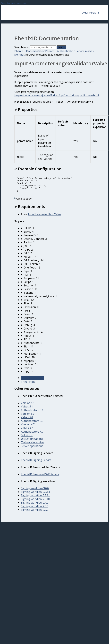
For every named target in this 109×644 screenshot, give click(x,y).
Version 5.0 (28, 418)
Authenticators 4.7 (32, 436)
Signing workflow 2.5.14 (35, 496)
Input (21, 55)
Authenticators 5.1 (32, 414)
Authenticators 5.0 (32, 425)
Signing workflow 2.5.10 (35, 503)
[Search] (43, 47)
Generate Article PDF (32, 382)
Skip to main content (14, 3)
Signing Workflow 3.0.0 (35, 492)
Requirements (30, 210)
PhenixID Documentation (30, 51)
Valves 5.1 (27, 410)
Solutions (27, 439)
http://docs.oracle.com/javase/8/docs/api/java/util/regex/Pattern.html (57, 95)
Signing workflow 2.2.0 (35, 514)
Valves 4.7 (27, 432)
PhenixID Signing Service (36, 464)
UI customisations (32, 443)
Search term (22, 47)
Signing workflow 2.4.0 (35, 506)
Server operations (32, 450)
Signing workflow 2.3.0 (35, 510)
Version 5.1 (28, 407)
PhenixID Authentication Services (66, 51)
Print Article (28, 386)
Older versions (91, 13)
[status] (54, 87)
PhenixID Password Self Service (40, 478)
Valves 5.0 (27, 421)
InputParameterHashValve (44, 218)
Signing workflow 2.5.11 (35, 499)
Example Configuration (38, 169)
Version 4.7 (28, 428)
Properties (26, 109)
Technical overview (33, 446)
